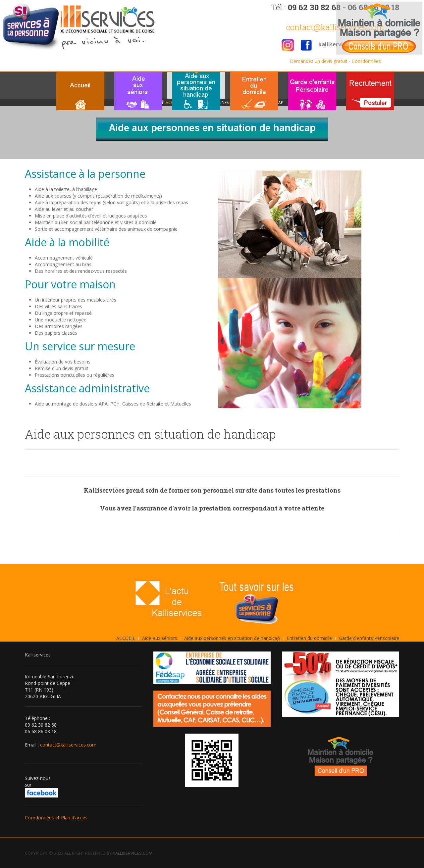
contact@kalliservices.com (335, 27)
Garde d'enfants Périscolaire (369, 638)
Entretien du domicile (309, 638)
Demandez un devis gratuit (319, 61)
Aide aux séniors (160, 638)
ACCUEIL (126, 638)
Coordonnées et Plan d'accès (56, 818)
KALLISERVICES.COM (132, 853)
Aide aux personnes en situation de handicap (232, 638)
